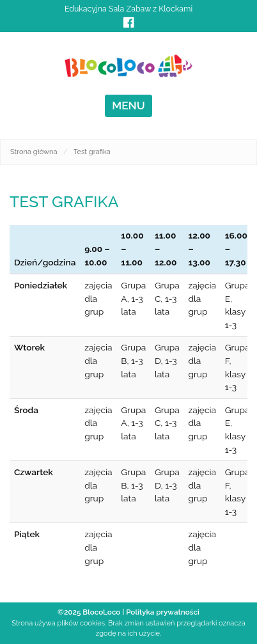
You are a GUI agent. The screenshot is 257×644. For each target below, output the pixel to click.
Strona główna (34, 152)
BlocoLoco (101, 612)
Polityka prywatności (163, 612)
